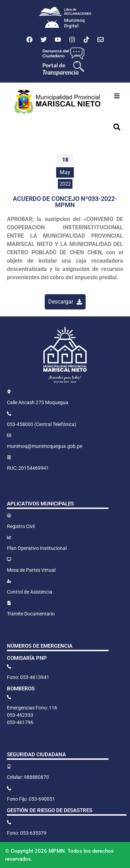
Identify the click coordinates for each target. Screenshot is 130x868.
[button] (117, 96)
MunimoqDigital (75, 23)
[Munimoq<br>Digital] (52, 25)
